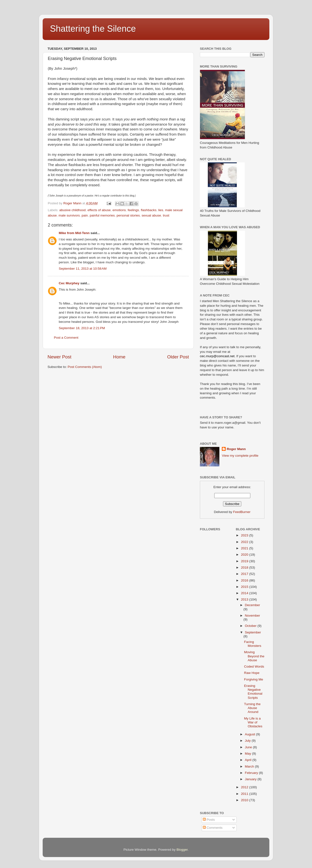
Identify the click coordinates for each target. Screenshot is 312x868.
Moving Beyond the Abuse (254, 656)
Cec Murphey (69, 283)
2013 (245, 599)
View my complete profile (240, 456)
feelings (133, 210)
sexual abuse (151, 215)
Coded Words (254, 666)
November (253, 616)
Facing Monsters (253, 644)
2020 (245, 555)
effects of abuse (99, 210)
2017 (245, 574)
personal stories (128, 215)
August (251, 734)
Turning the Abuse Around (252, 708)
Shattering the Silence (93, 29)
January (251, 779)
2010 (245, 800)
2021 (245, 548)
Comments (213, 828)
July (248, 741)
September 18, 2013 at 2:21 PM (82, 328)
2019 (245, 561)
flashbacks (149, 210)
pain (85, 215)
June (249, 747)
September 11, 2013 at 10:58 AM (83, 269)
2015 (245, 587)
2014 (245, 593)
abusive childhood (72, 210)
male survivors (69, 215)
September (253, 632)
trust (166, 215)
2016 (245, 580)
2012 (245, 787)
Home (119, 357)
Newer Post (59, 357)
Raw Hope (252, 673)
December (253, 605)
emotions (119, 210)
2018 (245, 567)
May (249, 754)
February (252, 773)
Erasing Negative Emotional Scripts (253, 692)
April (249, 760)
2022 (245, 542)
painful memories (102, 215)
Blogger (182, 850)
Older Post (178, 357)
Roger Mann (236, 449)
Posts (209, 820)
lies (161, 210)
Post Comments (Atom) (85, 367)
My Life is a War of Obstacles (253, 722)
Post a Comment (66, 338)
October (251, 626)
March (250, 766)
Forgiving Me (253, 679)
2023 (245, 535)
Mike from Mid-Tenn (74, 233)
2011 (245, 794)
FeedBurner (242, 512)
